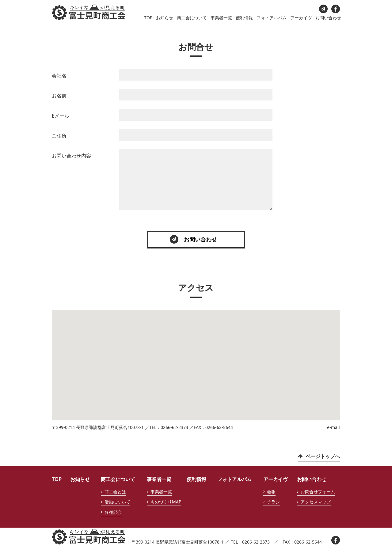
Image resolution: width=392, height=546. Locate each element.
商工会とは (115, 492)
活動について (117, 502)
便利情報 (244, 18)
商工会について (192, 18)
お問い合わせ (328, 18)
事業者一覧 (221, 18)
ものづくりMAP (166, 502)
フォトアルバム (272, 18)
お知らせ (165, 18)
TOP (148, 18)
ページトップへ (323, 456)
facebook (336, 9)
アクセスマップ (316, 502)
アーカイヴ (301, 18)
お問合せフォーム (318, 492)
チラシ (273, 502)
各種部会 (113, 512)
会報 (271, 492)
